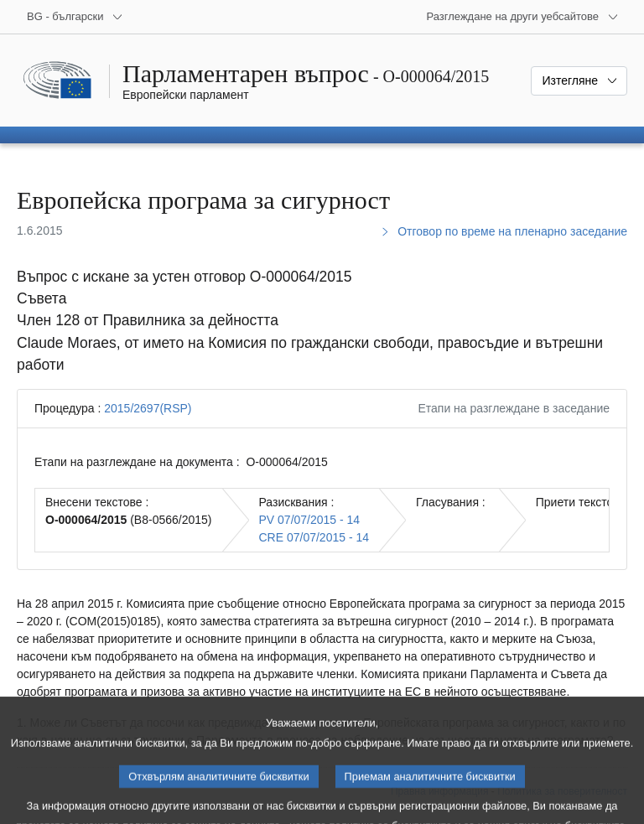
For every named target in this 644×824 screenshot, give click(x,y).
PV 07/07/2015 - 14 (310, 520)
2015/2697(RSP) (148, 408)
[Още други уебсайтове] (522, 17)
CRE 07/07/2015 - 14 (314, 537)
